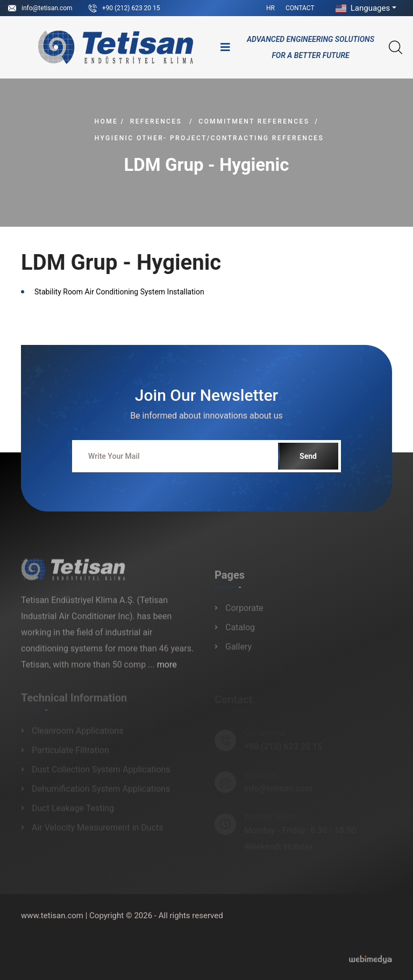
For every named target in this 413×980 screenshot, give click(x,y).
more (167, 669)
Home (106, 121)
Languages (362, 8)
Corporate (244, 612)
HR (270, 8)
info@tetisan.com (47, 8)
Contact (300, 8)
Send (308, 456)
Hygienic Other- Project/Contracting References (209, 138)
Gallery (238, 650)
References (156, 121)
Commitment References (254, 121)
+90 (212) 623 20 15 (131, 8)
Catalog (240, 631)
